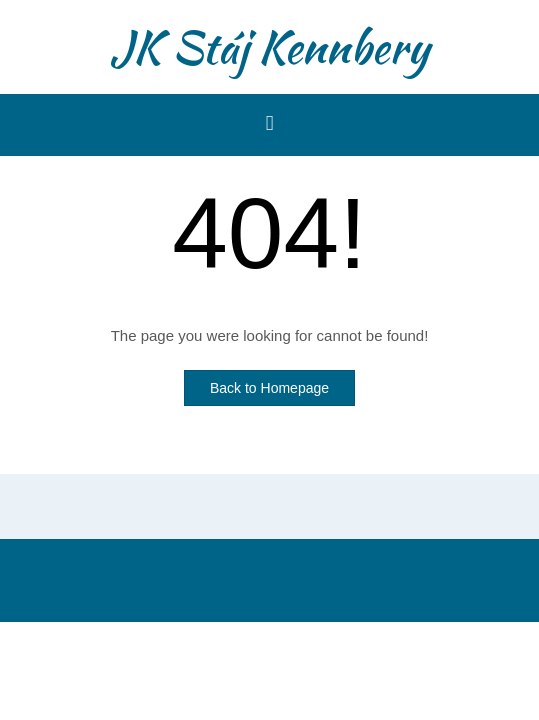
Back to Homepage (269, 388)
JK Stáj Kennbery (269, 47)
